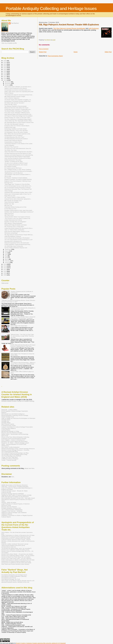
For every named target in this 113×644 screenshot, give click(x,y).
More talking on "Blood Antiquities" (13, 223)
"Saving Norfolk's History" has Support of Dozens (17, 217)
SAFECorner (5, 446)
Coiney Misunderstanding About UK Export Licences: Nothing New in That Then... (23, 346)
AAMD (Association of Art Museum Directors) (15, 485)
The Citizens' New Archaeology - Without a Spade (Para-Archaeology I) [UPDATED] (23, 363)
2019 (5, 73)
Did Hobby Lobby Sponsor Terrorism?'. (15, 103)
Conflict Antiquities (9, 145)
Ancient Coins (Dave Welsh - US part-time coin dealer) (17, 554)
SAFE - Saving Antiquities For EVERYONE (14, 444)
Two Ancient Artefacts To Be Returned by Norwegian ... (19, 171)
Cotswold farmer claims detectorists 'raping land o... (18, 199)
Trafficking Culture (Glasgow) (10, 459)
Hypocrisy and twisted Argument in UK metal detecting (19, 155)
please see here (29, 468)
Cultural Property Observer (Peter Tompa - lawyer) (16, 540)
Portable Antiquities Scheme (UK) (11, 508)
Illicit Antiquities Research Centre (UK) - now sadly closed (18, 498)
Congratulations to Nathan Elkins (13, 142)
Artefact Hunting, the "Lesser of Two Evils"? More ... (18, 118)
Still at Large (8, 176)
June (6, 254)
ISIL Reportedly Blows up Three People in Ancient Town (19, 122)
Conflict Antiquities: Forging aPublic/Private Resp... (18, 244)
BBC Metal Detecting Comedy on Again (15, 96)
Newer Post (43, 52)
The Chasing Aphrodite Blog (10, 451)
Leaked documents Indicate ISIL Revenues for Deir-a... (19, 228)
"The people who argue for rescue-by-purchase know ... (19, 95)
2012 (5, 268)
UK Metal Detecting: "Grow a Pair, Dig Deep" (16, 131)
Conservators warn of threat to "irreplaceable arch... (18, 109)
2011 (5, 270)
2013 (5, 266)
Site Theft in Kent (9, 215)
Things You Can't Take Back (10, 457)
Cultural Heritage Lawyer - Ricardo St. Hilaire (15, 491)
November (8, 83)
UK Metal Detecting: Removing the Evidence (16, 139)
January (7, 262)
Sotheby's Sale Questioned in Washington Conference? (19, 212)
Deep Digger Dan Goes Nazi (19, 326)
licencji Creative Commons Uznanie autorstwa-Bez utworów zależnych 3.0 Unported (41, 643)
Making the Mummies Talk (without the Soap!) (16, 108)
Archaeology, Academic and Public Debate (16, 129)
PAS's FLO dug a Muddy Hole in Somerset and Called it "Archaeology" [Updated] (23, 317)
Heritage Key (5, 421)
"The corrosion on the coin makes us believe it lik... (18, 218)
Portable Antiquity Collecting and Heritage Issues (51, 9)
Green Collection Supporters (12, 98)
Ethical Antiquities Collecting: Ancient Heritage (15, 415)
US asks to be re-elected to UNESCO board (16, 163)
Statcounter (5, 283)
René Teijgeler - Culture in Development (13, 440)
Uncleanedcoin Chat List (9, 547)
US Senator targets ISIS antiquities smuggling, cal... (18, 100)
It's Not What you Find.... (11, 209)
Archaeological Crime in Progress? (14, 135)
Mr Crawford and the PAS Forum (13, 168)
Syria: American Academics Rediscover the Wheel (18, 158)
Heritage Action (6, 420)
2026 (5, 61)
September (8, 249)
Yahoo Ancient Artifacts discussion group (13, 545)
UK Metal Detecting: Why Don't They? (14, 137)
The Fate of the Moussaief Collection (14, 124)
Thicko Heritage (9, 191)
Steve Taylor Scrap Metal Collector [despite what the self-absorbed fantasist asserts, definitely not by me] (18, 581)
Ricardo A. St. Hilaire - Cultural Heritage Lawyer (15, 443)
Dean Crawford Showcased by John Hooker (16, 165)
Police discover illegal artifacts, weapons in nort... (17, 231)
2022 (5, 68)
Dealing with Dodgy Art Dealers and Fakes (16, 225)
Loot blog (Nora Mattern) (9, 428)
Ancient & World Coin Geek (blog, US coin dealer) (16, 557)
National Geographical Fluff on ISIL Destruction (17, 243)
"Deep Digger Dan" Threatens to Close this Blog (17, 184)
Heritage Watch (6, 423)
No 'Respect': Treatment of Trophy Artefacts (16, 178)
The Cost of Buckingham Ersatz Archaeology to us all (18, 240)
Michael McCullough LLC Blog (10, 431)
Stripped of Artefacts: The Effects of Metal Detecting (18, 179)
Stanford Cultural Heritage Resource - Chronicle (15, 450)
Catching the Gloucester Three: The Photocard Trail (18, 189)
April (6, 258)
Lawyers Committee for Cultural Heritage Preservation (17, 427)
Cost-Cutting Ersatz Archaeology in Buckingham (17, 238)
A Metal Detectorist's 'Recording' (13, 160)
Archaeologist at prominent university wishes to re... (18, 90)
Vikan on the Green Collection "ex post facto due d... (18, 87)
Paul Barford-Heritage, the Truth (11, 579)
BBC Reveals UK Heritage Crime (13, 201)
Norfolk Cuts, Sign (9, 204)
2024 (5, 64)
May (6, 256)
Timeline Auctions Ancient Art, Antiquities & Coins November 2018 (23, 309)
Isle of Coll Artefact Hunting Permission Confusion (17, 188)
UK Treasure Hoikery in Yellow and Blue (15, 197)
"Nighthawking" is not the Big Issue (14, 173)
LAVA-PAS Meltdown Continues (13, 236)
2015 (5, 80)
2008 (5, 275)
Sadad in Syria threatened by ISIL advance (16, 88)
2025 (5, 62)
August (7, 251)
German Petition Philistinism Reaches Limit (16, 248)
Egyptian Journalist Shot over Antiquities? (15, 222)
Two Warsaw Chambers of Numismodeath (16, 106)
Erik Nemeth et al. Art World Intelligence (13, 414)
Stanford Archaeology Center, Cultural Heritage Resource (18, 449)
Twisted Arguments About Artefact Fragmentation (17, 157)
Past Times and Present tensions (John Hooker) (15, 564)
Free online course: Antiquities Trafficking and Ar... (18, 113)
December (8, 82)
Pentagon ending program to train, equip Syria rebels (18, 210)
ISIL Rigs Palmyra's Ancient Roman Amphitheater (69, 28)
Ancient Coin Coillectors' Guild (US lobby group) (15, 550)
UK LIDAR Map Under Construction (14, 246)
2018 (5, 75)
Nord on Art (5, 436)
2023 (5, 66)
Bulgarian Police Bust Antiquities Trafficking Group (18, 181)
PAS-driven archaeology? (11, 233)
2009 (5, 273)
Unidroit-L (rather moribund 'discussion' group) (15, 544)
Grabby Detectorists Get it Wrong (13, 220)
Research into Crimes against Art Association (15, 441)
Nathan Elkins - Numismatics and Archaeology (15, 434)
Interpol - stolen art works (9, 502)
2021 (5, 69)
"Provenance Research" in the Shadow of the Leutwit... (19, 144)
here (13, 477)
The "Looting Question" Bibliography (12, 510)
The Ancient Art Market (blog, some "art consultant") (16, 548)
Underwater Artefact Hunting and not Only (15, 207)
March (7, 259)
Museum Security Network (9, 507)
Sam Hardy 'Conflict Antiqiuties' (10, 447)
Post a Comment (44, 49)
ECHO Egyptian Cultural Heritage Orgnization (15, 411)
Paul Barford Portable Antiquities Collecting (14, 576)
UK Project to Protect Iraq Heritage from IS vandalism (18, 116)
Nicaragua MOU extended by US (13, 241)
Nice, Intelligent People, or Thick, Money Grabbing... (18, 170)
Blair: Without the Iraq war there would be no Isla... (18, 134)
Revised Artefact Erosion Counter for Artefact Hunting (18, 401)
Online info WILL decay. (11, 105)
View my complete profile (9, 43)
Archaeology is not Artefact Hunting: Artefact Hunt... (18, 101)
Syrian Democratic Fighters (12, 202)
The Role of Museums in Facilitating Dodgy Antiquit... (18, 119)
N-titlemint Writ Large (10, 127)
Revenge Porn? (9, 183)
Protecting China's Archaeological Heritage (14, 438)
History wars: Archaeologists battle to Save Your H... (18, 194)
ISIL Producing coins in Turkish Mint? (14, 227)
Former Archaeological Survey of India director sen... (18, 186)
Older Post (108, 52)
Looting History (6, 430)
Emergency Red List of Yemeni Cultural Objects (17, 126)
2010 (5, 271)
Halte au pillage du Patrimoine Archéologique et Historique (18, 418)
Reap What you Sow (10, 196)
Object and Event (9, 214)
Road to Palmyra (9, 93)
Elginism (4, 412)
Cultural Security (6, 492)
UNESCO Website (7, 514)
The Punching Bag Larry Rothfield (11, 456)
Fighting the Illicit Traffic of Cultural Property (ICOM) (16, 495)
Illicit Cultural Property (8, 424)
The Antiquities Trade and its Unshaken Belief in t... (18, 174)
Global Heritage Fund (8, 417)
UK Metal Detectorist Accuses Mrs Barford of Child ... (18, 153)
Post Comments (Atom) (55, 56)
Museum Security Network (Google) (12, 433)
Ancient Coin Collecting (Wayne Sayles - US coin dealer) (18, 555)
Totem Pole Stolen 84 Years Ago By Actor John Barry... (19, 152)
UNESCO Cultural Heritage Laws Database (14, 512)
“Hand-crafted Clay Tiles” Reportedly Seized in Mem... (19, 121)
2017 (5, 77)
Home (76, 52)
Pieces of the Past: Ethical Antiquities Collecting (15, 437)
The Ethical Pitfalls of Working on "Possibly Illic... (17, 111)
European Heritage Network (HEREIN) (13, 494)
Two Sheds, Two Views (10, 150)
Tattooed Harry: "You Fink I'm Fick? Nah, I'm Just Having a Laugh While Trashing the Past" (22, 336)
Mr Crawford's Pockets (10, 166)
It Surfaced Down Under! (9, 425)
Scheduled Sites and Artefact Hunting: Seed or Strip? (18, 192)
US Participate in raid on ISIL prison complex (16, 132)
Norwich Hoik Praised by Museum (13, 140)
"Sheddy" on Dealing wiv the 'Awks (14, 161)
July (6, 253)
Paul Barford (15, 23)
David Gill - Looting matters (9, 410)
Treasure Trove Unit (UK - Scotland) (12, 511)
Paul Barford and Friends (9, 578)
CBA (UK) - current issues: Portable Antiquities (15, 486)
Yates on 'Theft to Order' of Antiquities (14, 230)
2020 (5, 71)
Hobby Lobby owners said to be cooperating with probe (19, 92)
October (7, 85)
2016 (5, 78)
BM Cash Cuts (8, 205)
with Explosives (94, 28)
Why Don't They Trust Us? (11, 147)
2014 (5, 264)
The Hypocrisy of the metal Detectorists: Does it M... (18, 148)
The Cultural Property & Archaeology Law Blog (15, 453)
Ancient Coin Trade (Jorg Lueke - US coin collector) (16, 558)
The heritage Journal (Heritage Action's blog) (14, 454)
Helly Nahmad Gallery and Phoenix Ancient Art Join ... (19, 114)
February (8, 261)
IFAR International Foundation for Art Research (15, 497)
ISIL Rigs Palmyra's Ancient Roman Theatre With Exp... (19, 235)
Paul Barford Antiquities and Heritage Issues (14, 575)
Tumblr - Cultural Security (9, 460)
